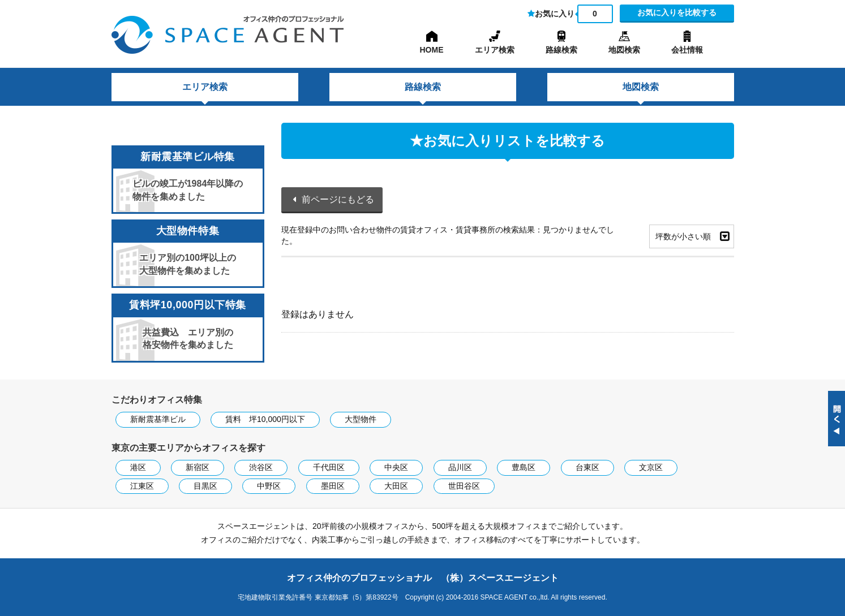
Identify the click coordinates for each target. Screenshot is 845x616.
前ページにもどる (338, 199)
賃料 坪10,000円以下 (265, 419)
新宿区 (198, 467)
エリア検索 (495, 50)
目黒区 (205, 486)
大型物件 (361, 419)
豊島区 (524, 467)
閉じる (837, 419)
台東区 (587, 467)
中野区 (269, 486)
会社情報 (687, 50)
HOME (432, 50)
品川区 (460, 467)
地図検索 (624, 50)
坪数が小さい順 (683, 236)
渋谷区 (261, 467)
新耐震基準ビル (158, 419)
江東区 (142, 486)
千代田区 (329, 467)
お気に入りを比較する (677, 12)
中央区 (396, 467)
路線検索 (561, 50)
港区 (138, 467)
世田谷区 (464, 486)
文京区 (651, 467)
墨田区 (333, 486)
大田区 (396, 486)
